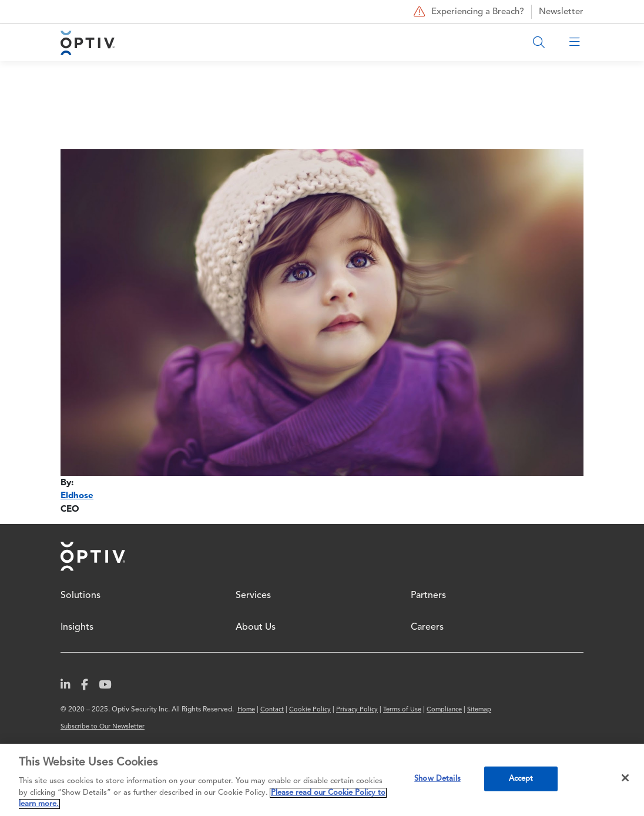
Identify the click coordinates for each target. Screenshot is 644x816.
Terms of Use (402, 710)
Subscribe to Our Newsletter (103, 727)
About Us (256, 627)
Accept (521, 779)
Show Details (437, 779)
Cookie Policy (310, 710)
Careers (427, 627)
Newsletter (561, 12)
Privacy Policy (357, 710)
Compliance (444, 710)
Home (93, 556)
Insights (77, 627)
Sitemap (479, 710)
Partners (428, 596)
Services (253, 596)
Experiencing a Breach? (467, 12)
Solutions (80, 596)
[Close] (625, 778)
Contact (272, 710)
